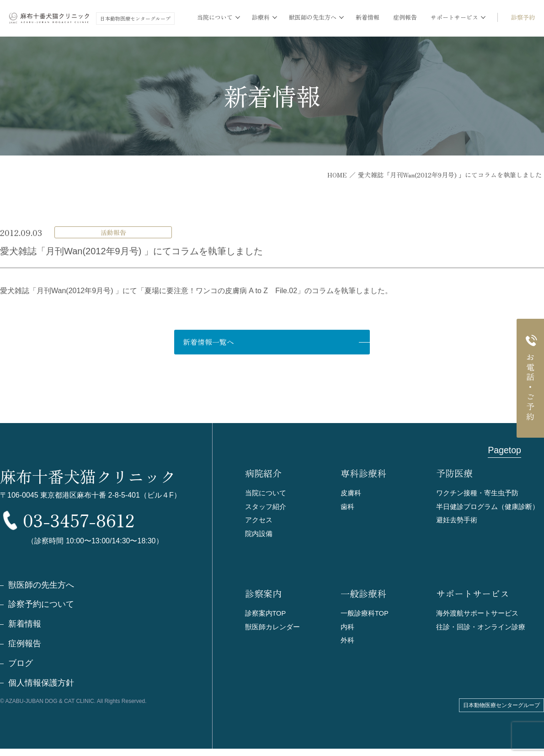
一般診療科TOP (365, 615)
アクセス (259, 521)
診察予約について (41, 611)
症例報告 (405, 17)
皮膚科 (351, 494)
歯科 (347, 507)
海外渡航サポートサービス (477, 615)
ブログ (21, 670)
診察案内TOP (266, 615)
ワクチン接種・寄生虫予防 (477, 494)
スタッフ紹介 (266, 507)
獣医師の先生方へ (41, 592)
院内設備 (259, 535)
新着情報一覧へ (243, 343)
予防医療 (454, 474)
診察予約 (523, 17)
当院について (266, 494)
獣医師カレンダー (272, 629)
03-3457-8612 (96, 524)
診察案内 (263, 595)
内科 (347, 629)
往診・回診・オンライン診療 (481, 629)
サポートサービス (473, 595)
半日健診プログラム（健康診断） (488, 507)
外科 (347, 642)
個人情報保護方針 (41, 690)
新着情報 (368, 17)
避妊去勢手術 (457, 521)
